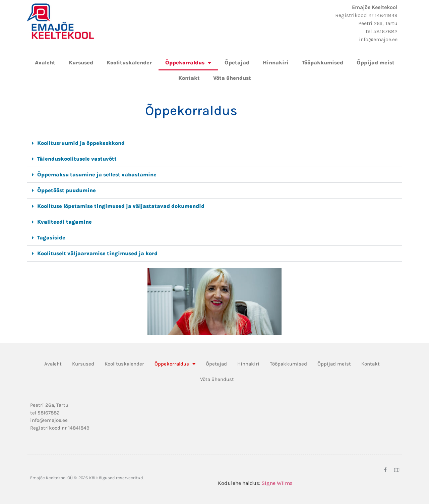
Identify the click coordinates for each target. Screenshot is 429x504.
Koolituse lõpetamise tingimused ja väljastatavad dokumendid (121, 206)
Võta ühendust (232, 78)
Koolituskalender (129, 63)
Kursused (81, 63)
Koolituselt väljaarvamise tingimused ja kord (97, 253)
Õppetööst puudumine (67, 190)
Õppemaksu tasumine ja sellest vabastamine (97, 175)
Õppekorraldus (188, 63)
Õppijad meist (376, 63)
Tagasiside (51, 238)
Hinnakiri (276, 63)
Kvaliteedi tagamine (65, 222)
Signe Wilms (277, 483)
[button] (214, 143)
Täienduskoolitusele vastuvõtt (77, 159)
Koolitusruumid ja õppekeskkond (81, 143)
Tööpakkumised (323, 63)
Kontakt (189, 78)
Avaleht (45, 63)
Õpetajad (237, 63)
